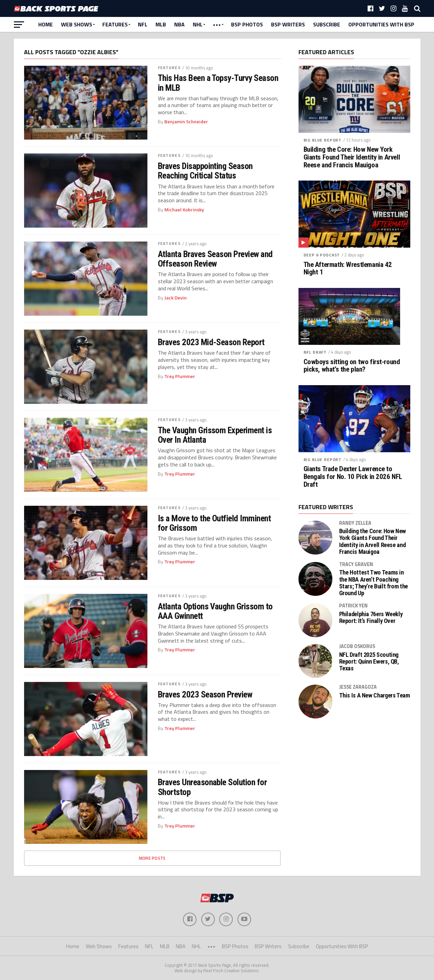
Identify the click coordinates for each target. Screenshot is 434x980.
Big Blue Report (323, 140)
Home (46, 24)
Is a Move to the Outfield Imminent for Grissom (214, 523)
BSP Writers (288, 24)
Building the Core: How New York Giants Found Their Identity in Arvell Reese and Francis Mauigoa (352, 157)
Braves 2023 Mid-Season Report (211, 342)
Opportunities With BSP (381, 24)
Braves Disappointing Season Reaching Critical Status (205, 171)
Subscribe (327, 24)
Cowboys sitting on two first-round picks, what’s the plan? (352, 366)
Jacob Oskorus (357, 646)
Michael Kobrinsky (184, 210)
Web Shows (77, 24)
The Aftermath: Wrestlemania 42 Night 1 (348, 269)
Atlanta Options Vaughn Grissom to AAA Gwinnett (215, 611)
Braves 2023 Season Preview (205, 694)
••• (217, 24)
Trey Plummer (180, 376)
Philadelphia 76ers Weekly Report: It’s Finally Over (371, 618)
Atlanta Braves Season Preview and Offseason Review (215, 259)
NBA (179, 24)
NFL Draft (315, 352)
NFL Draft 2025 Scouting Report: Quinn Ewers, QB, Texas (369, 662)
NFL (143, 24)
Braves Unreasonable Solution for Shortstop (212, 787)
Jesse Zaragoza (358, 687)
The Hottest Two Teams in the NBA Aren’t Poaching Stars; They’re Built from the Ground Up (374, 583)
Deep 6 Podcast (322, 255)
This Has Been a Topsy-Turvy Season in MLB (218, 83)
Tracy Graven (356, 564)
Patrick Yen (353, 606)
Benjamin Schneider (186, 122)
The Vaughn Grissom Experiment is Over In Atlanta (215, 435)
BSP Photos (247, 24)
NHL (198, 24)
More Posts (152, 858)
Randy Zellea (355, 523)
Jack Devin (175, 298)
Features (115, 24)
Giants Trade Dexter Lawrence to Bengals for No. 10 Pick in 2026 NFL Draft (353, 477)
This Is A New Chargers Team (375, 695)
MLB (161, 24)
